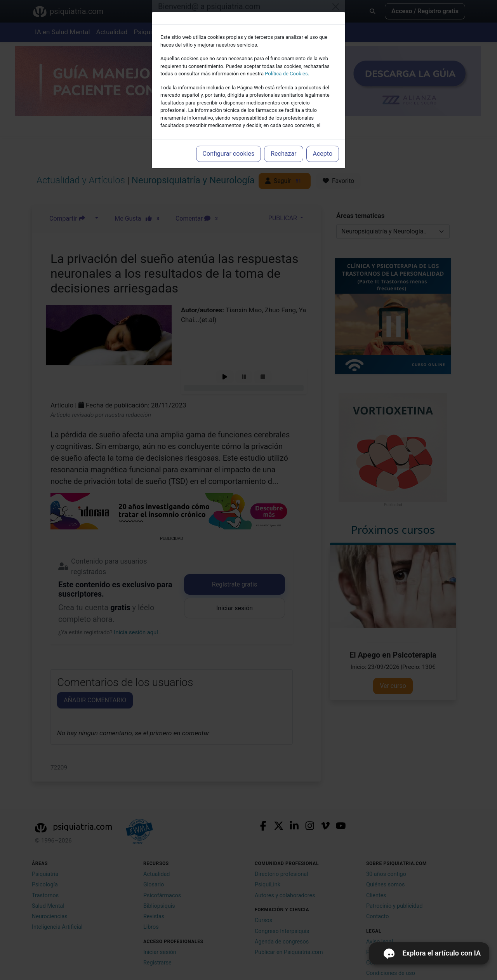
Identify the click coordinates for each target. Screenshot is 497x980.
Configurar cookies (229, 154)
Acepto (323, 154)
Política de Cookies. (287, 74)
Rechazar (283, 154)
